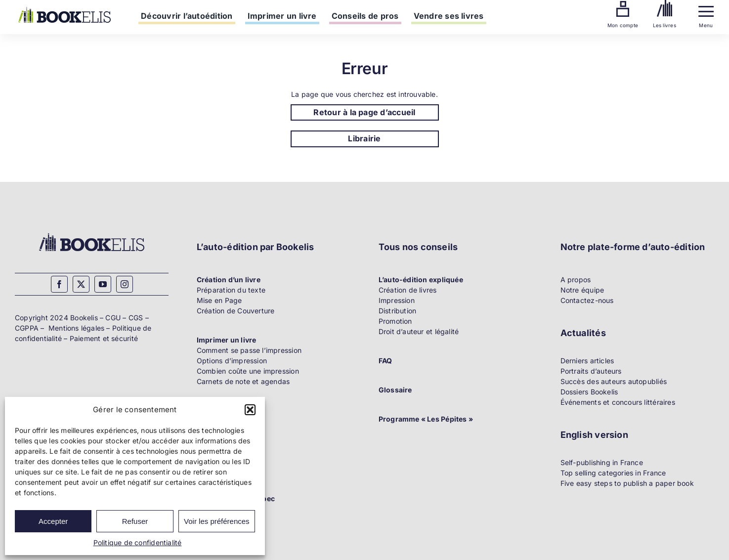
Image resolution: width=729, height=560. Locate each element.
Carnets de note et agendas (243, 381)
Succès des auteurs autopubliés (614, 381)
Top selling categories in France (613, 473)
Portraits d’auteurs (591, 371)
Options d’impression (232, 361)
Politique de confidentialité (138, 542)
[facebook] (59, 284)
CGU (113, 318)
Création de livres (408, 290)
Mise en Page (219, 300)
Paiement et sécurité (104, 338)
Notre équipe (582, 290)
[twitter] (81, 284)
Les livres (665, 25)
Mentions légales (76, 328)
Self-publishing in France (602, 462)
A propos (576, 280)
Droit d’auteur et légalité (419, 331)
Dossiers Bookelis (589, 392)
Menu (706, 25)
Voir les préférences (217, 521)
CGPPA (27, 328)
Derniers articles (587, 361)
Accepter (53, 521)
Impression (397, 300)
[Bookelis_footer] (92, 235)
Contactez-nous (587, 300)
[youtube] (103, 284)
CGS (136, 318)
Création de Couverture (236, 311)
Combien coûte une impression (248, 371)
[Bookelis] (64, 10)
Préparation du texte (231, 290)
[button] (250, 410)
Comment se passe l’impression (249, 350)
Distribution (398, 311)
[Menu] (706, 9)
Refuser (135, 521)
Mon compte (623, 25)
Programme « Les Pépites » (426, 419)
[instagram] (125, 284)
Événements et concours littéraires (618, 402)
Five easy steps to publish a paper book (627, 483)
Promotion (395, 321)
